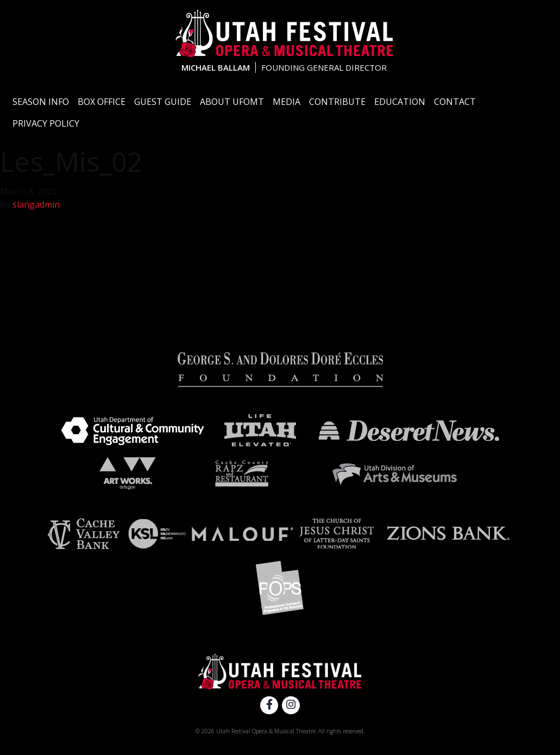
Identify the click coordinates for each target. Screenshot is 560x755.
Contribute (337, 102)
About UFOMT (232, 102)
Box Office (102, 102)
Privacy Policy (46, 123)
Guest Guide (163, 102)
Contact (455, 102)
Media (287, 102)
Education (400, 102)
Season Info (41, 102)
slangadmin (36, 204)
